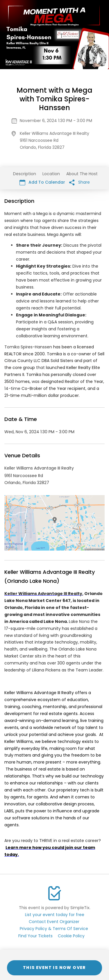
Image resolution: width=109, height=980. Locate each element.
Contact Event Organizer (54, 922)
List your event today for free (55, 915)
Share (79, 182)
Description (25, 174)
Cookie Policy (71, 936)
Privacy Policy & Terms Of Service (54, 929)
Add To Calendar (42, 182)
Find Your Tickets (35, 936)
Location (51, 174)
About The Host (82, 174)
